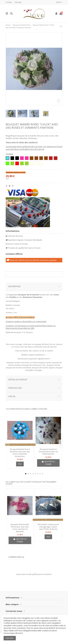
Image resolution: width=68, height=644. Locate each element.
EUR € (59, 2)
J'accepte (10, 638)
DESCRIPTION (34, 286)
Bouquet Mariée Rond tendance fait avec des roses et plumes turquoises (20, 453)
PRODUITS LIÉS (34, 388)
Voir (20, 464)
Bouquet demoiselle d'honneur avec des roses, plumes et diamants (20, 528)
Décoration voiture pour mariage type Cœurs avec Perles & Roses (48, 527)
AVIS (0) (34, 396)
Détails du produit (34, 380)
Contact (9, 2)
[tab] (34, 287)
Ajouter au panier (48, 463)
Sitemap (18, 2)
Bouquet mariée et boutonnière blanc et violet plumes (48, 451)
